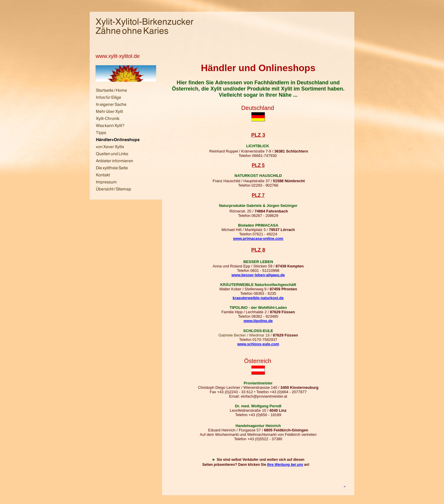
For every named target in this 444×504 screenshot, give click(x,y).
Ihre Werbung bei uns (285, 465)
